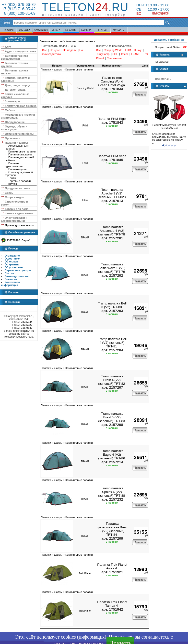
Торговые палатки (19, 181)
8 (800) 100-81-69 (19, 13)
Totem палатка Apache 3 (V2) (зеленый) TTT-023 (112, 193)
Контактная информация (10, 284)
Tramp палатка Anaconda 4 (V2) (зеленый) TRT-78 (112, 231)
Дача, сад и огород (18, 85)
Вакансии (11, 279)
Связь (9, 193)
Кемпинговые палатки (22, 151)
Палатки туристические (14, 165)
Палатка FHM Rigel (112, 119)
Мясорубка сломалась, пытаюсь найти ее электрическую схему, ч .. (169, 138)
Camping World (85, 88)
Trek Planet (85, 573)
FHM (85, 126)
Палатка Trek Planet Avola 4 (112, 566)
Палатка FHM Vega (112, 156)
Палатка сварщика (20, 154)
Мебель (10, 110)
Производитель (85, 66)
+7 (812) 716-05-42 (19, 9)
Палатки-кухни (17, 169)
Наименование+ (112, 66)
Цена (145, 66)
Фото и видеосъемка (19, 213)
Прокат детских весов (19, 225)
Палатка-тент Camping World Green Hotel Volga (112, 81)
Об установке (14, 267)
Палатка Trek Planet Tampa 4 (112, 604)
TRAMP (85, 238)
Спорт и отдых (15, 197)
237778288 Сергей (18, 240)
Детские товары (16, 90)
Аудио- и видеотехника (20, 51)
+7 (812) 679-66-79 (19, 5)
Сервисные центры (18, 270)
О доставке (12, 259)
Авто (8, 47)
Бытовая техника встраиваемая (14, 57)
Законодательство (17, 276)
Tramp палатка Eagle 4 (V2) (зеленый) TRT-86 (112, 455)
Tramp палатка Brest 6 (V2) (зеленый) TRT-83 (112, 417)
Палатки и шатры (16, 143)
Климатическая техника (21, 106)
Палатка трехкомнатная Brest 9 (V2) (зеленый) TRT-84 (112, 529)
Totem (85, 200)
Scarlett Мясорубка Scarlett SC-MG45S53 (169, 125)
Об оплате (12, 261)
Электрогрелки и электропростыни (14, 219)
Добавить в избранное (169, 40)
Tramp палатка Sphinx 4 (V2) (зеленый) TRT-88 (112, 492)
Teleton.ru (85, 7)
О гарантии (12, 264)
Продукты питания (18, 188)
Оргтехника (12, 138)
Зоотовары (12, 101)
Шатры (13, 184)
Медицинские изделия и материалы (18, 116)
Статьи (9, 273)
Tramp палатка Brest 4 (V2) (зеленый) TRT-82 (112, 380)
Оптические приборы (19, 134)
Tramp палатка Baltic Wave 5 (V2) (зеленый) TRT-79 (112, 268)
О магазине (12, 256)
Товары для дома (17, 209)
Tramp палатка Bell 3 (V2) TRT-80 (112, 305)
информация (92, 637)
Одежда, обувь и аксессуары (14, 128)
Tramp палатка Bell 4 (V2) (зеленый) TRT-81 (112, 343)
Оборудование (15, 122)
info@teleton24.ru (23, 331)
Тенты (12, 178)
